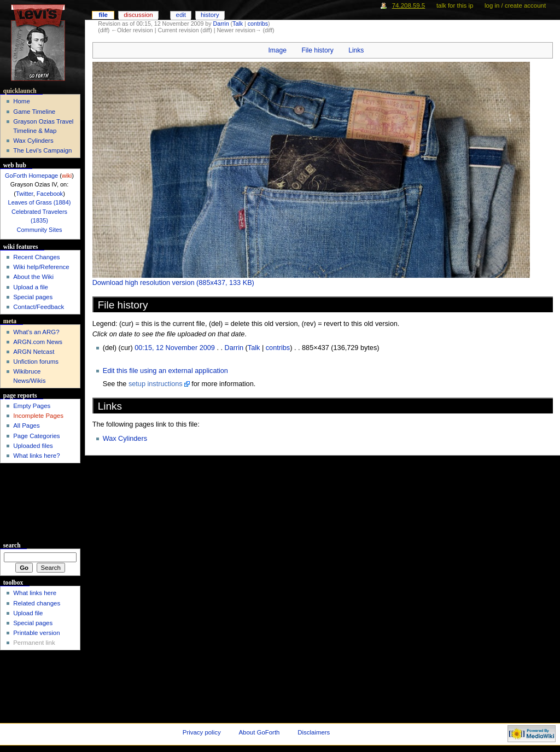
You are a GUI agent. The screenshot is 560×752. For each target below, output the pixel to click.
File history (317, 50)
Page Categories (36, 436)
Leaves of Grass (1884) (40, 202)
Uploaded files (33, 446)
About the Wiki (33, 277)
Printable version (36, 633)
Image (277, 50)
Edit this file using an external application (165, 371)
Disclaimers (314, 732)
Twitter (25, 194)
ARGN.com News (38, 342)
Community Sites (39, 230)
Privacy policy (202, 732)
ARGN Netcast (34, 352)
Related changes (37, 603)
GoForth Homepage (31, 176)
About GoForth (259, 732)
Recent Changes (36, 257)
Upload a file (31, 287)
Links (356, 50)
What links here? (36, 456)
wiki (67, 176)
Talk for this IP (455, 5)
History (210, 15)
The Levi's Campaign (42, 150)
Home (22, 101)
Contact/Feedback (39, 307)
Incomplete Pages (38, 416)
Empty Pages (32, 406)
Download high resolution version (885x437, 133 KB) (173, 283)
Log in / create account (515, 5)
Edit (181, 15)
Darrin (221, 24)
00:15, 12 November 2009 (175, 348)
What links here (35, 593)
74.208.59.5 (409, 5)
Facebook (50, 194)
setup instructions (156, 384)
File (103, 15)
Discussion (138, 15)
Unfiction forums (36, 362)
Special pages (33, 297)
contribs (258, 24)
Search (12, 545)
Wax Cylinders (125, 439)
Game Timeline (34, 112)
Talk (238, 24)
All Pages (26, 425)
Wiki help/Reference (41, 267)
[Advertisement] (40, 504)
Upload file (28, 613)
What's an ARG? (36, 332)
